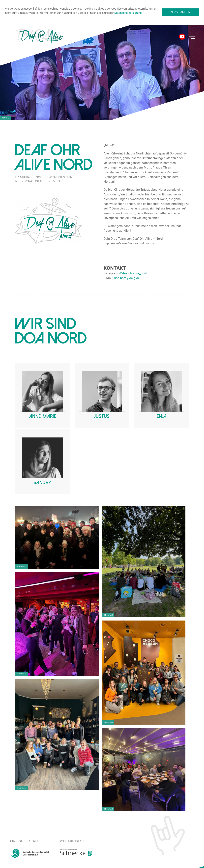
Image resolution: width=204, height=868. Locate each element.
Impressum (193, 864)
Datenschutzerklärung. (128, 13)
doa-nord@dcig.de (127, 278)
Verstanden (180, 12)
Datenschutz (170, 864)
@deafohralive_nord (133, 273)
